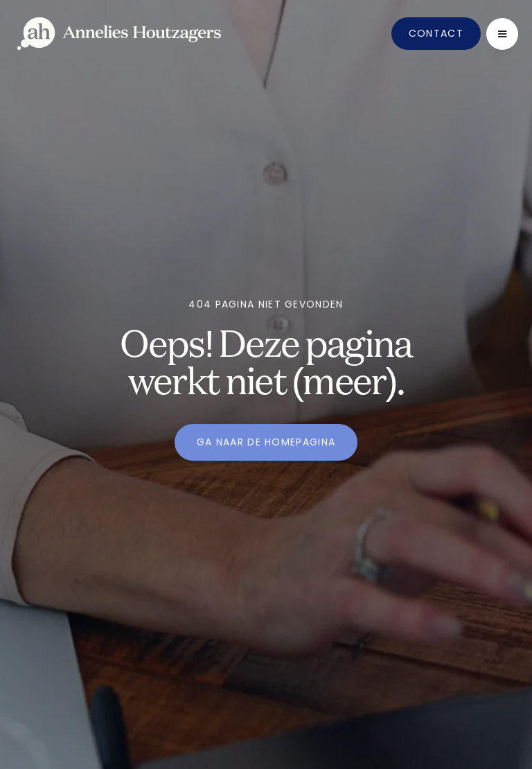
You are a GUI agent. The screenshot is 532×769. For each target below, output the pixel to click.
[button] (502, 34)
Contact (436, 33)
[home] (119, 34)
